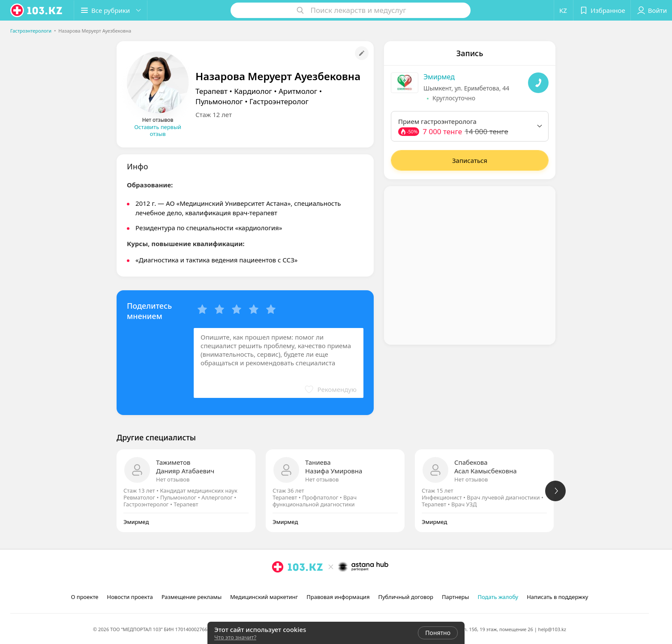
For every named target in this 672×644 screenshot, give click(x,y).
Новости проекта (130, 597)
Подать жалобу (498, 597)
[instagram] (278, 586)
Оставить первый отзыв (158, 130)
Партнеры (456, 597)
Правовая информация (338, 597)
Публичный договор (405, 597)
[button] (111, 10)
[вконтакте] (302, 586)
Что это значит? (235, 637)
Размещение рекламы (192, 597)
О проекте (85, 597)
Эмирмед (439, 77)
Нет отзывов (173, 479)
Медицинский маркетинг (264, 597)
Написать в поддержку (557, 597)
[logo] (37, 10)
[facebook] (290, 586)
